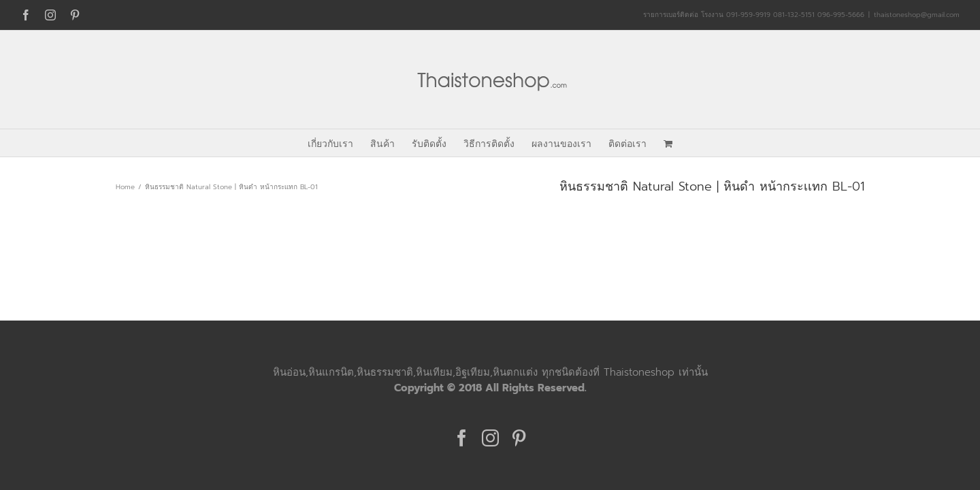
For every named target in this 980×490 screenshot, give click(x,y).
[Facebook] (462, 438)
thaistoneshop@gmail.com (917, 15)
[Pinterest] (519, 438)
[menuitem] (305, 143)
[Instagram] (490, 438)
